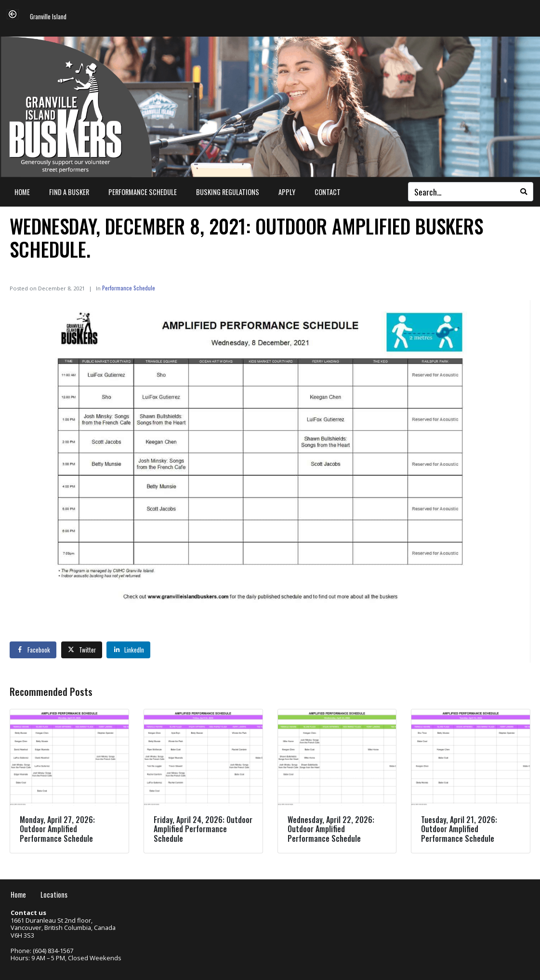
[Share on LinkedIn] (128, 650)
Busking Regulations (228, 192)
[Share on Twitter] (82, 650)
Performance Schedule (143, 192)
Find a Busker (69, 192)
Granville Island (48, 17)
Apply (287, 192)
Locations (54, 895)
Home (22, 192)
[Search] (524, 192)
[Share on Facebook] (33, 650)
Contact (328, 192)
